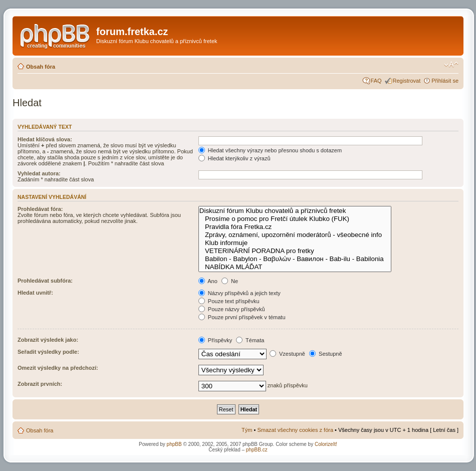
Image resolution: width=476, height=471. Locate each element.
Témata (250, 340)
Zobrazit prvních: (40, 384)
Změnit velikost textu (451, 65)
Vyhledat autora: (39, 173)
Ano (208, 281)
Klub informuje (295, 243)
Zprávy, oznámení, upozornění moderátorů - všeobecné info (295, 235)
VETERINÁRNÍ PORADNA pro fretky (295, 251)
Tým (247, 430)
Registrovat (407, 81)
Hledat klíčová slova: (45, 139)
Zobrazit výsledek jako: (48, 340)
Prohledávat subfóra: (45, 281)
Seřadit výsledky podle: (48, 352)
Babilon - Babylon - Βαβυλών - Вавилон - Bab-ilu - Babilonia (295, 259)
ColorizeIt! (326, 444)
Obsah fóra (41, 67)
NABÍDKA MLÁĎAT (295, 267)
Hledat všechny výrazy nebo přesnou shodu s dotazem (270, 150)
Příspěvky (215, 340)
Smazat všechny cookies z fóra (295, 430)
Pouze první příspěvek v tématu (242, 317)
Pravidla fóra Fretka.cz (295, 227)
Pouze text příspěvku (229, 301)
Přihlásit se (445, 81)
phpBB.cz (257, 450)
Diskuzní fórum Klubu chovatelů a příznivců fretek (295, 211)
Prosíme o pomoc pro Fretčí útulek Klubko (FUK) (295, 219)
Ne (230, 281)
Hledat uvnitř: (35, 293)
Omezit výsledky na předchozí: (58, 368)
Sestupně (326, 354)
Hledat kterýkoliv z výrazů (234, 158)
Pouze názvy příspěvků (232, 309)
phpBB (174, 444)
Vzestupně (287, 354)
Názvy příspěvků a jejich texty (240, 293)
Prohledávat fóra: (40, 209)
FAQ (376, 81)
